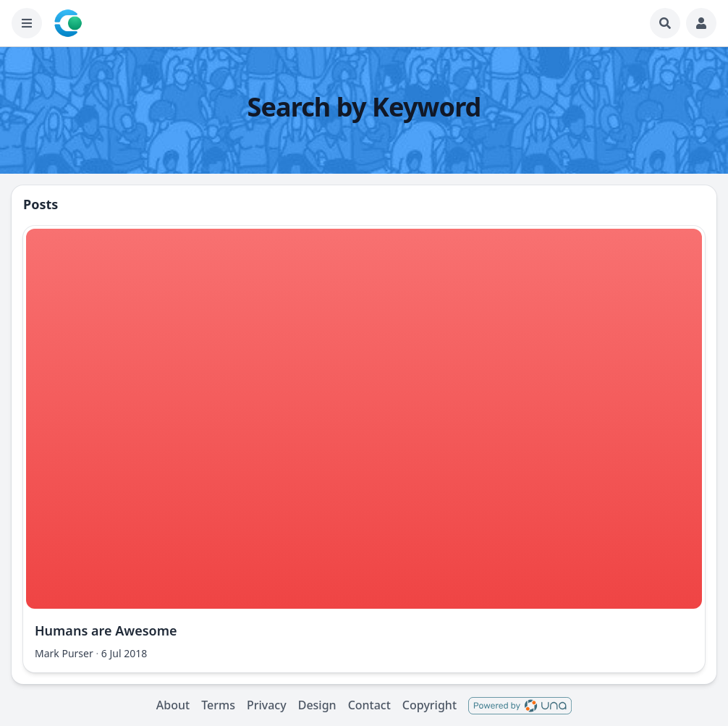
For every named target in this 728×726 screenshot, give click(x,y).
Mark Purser (64, 653)
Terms (218, 705)
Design (317, 705)
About (173, 705)
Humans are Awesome (106, 630)
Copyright (429, 705)
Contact (369, 705)
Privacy (267, 705)
